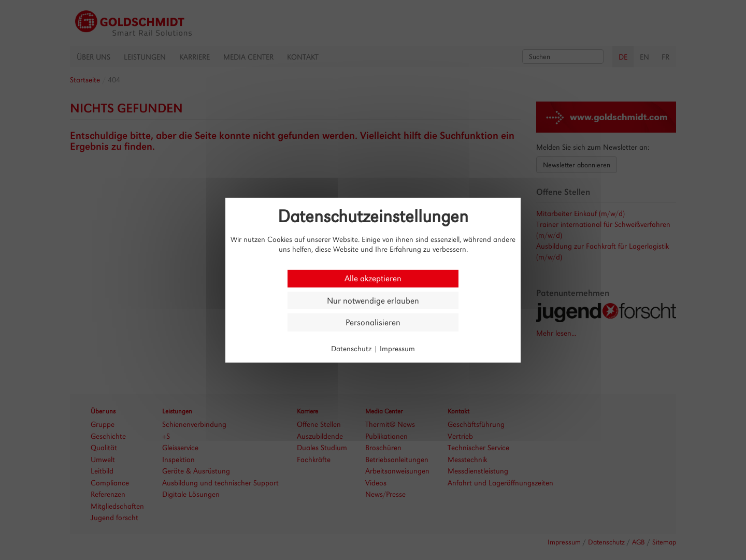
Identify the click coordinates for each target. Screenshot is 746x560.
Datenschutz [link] (351, 348)
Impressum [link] (397, 348)
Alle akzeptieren (373, 278)
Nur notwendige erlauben (373, 300)
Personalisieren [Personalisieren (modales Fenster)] (373, 322)
